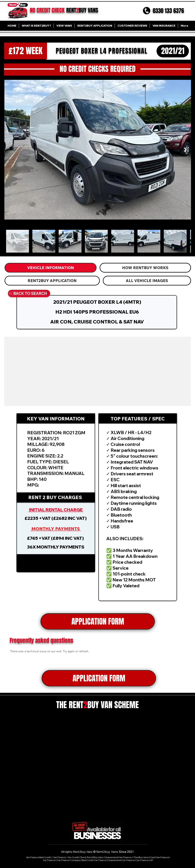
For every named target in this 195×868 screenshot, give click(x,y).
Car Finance (49, 860)
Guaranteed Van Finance (118, 857)
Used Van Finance (159, 857)
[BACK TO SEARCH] (28, 293)
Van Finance (60, 857)
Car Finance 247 (145, 860)
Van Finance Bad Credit (38, 857)
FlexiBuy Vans (141, 857)
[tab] (51, 268)
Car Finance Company (69, 860)
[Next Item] (185, 149)
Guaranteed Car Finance (121, 860)
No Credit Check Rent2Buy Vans (86, 857)
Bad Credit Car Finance (94, 860)
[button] (56, 563)
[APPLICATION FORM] (98, 621)
